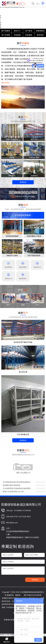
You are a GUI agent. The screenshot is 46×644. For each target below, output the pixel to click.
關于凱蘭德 (6, 31)
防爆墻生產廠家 (12, 620)
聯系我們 (40, 35)
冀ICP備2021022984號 (33, 595)
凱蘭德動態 (40, 31)
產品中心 (17, 31)
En (38, 4)
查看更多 (23, 182)
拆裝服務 (29, 35)
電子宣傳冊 (6, 35)
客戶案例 (29, 31)
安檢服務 (17, 35)
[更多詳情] (5, 83)
